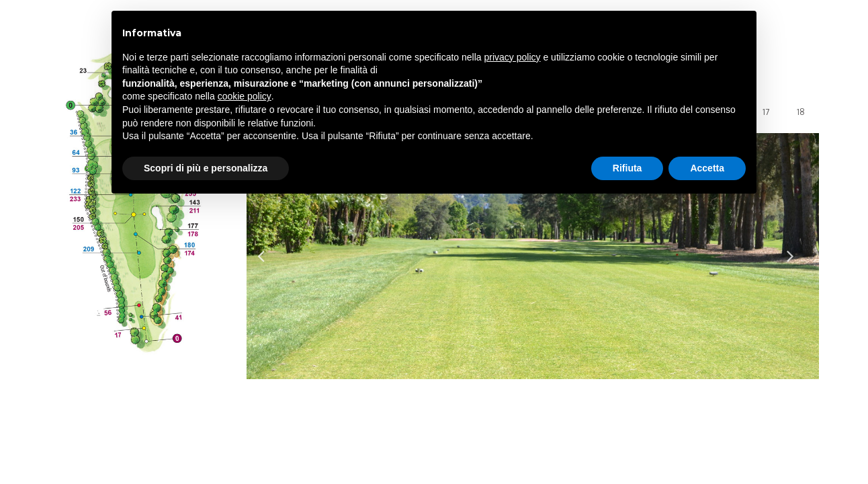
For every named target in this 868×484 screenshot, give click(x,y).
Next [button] (797, 256)
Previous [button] (268, 256)
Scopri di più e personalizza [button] (206, 168)
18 (801, 112)
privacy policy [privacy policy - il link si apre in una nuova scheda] (513, 57)
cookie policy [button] (245, 96)
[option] (533, 256)
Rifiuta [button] (627, 168)
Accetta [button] (707, 168)
